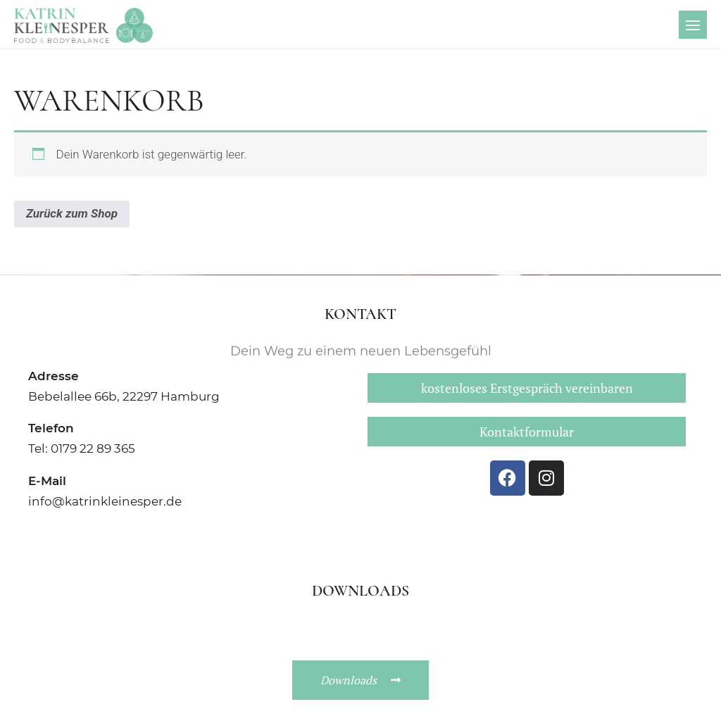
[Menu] (693, 25)
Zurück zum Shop (72, 213)
